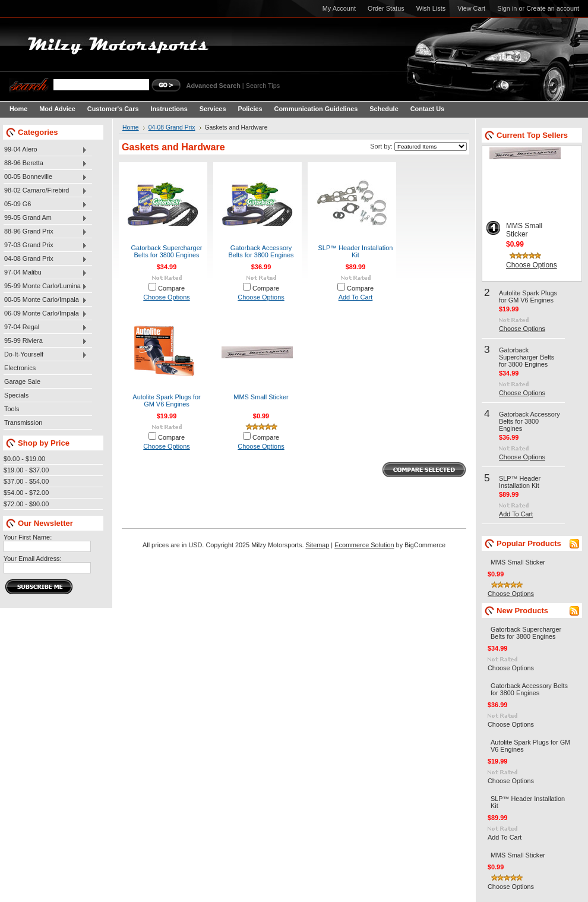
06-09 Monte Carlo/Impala (45, 314)
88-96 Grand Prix (45, 232)
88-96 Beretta (45, 163)
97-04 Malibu (45, 273)
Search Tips (263, 86)
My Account (339, 8)
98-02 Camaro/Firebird (45, 191)
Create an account (553, 8)
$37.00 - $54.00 (26, 481)
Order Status (386, 8)
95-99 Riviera (45, 341)
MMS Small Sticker (261, 397)
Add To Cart (356, 297)
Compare (171, 288)
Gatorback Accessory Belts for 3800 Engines (261, 251)
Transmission (23, 422)
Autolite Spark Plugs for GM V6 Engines (166, 400)
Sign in (507, 8)
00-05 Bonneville (45, 177)
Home (131, 127)
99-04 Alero (45, 150)
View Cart (471, 8)
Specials (16, 395)
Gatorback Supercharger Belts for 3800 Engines (167, 251)
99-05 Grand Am (45, 218)
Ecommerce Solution (364, 545)
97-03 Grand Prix (45, 245)
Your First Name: (28, 537)
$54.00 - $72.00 (26, 493)
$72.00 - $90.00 (26, 504)
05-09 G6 (45, 204)
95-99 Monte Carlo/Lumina (45, 286)
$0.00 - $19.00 (24, 459)
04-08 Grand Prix (45, 259)
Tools (12, 409)
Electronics (20, 368)
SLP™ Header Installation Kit (356, 251)
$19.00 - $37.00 (26, 470)
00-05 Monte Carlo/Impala (45, 300)
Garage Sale (22, 381)
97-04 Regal (45, 327)
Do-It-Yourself (45, 355)
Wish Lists (431, 8)
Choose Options (166, 297)
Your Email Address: (33, 559)
